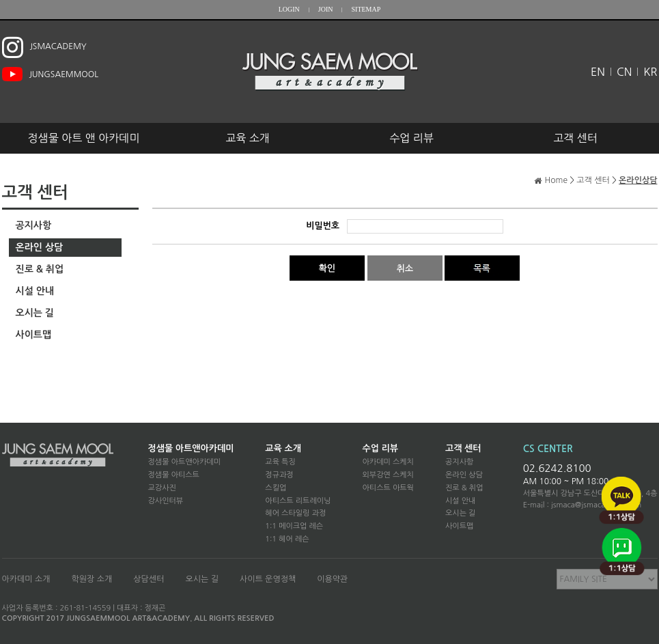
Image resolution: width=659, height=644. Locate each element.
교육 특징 (280, 462)
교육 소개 (248, 138)
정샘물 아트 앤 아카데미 (84, 138)
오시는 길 (35, 313)
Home (556, 180)
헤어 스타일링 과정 (295, 513)
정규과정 (279, 475)
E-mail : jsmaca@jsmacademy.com (583, 505)
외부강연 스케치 (388, 475)
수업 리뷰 (411, 138)
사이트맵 (34, 335)
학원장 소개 (92, 579)
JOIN (326, 9)
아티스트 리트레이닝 (298, 501)
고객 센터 (575, 138)
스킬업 (276, 488)
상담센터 (149, 579)
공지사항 (34, 225)
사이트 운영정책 (268, 579)
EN (598, 72)
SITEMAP (366, 9)
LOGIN (289, 9)
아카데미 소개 (26, 579)
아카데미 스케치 (388, 462)
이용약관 (332, 579)
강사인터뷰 (166, 501)
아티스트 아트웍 (388, 488)
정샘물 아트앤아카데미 (191, 448)
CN (624, 72)
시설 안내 (35, 291)
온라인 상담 (40, 247)
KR (650, 72)
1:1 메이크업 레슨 (294, 526)
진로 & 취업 (40, 269)
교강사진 (162, 488)
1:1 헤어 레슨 (287, 539)
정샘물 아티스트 (174, 475)
